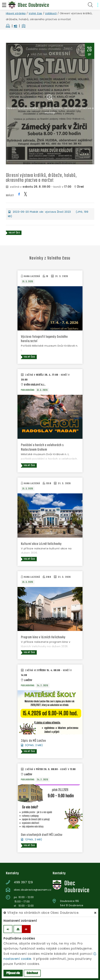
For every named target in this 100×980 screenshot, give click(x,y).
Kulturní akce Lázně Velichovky (41, 544)
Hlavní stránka (16, 13)
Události (51, 13)
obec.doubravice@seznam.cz (33, 890)
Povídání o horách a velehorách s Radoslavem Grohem (42, 447)
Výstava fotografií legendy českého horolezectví (44, 339)
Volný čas (35, 13)
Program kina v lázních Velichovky (43, 637)
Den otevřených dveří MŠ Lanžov (42, 835)
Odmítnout (32, 973)
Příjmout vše (13, 973)
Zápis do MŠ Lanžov (33, 741)
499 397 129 (23, 882)
